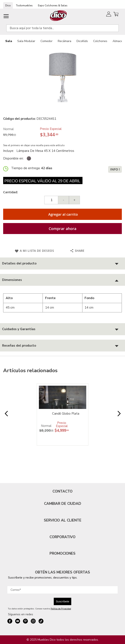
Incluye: (9, 151)
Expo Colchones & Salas (53, 5)
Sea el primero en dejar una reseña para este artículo (34, 145)
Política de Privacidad (61, 609)
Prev (6, 416)
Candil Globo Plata (66, 414)
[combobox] (62, 28)
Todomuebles (24, 5)
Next (119, 416)
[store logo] (58, 16)
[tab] (62, 263)
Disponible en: (13, 158)
